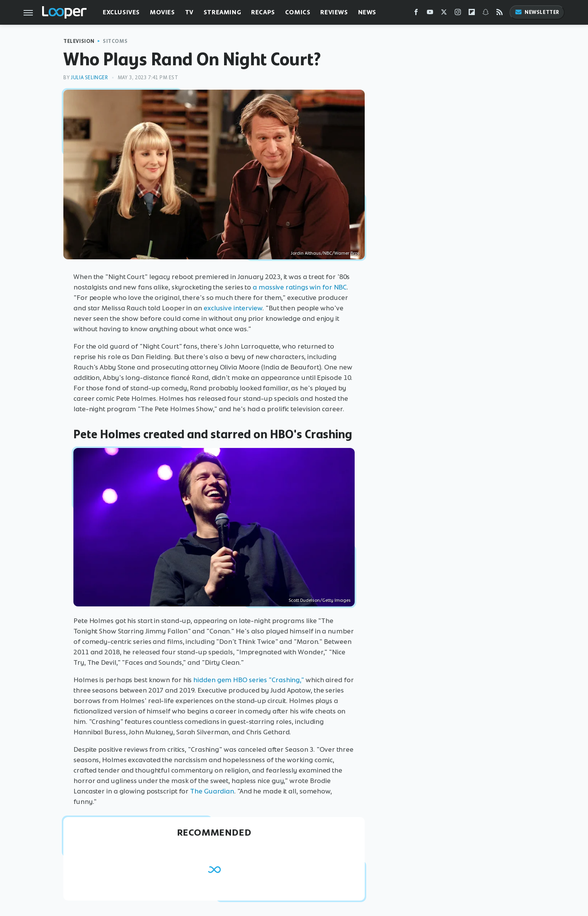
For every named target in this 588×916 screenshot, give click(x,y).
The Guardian (212, 791)
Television (79, 41)
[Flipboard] (472, 14)
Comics (298, 12)
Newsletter (537, 12)
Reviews (334, 12)
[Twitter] (444, 14)
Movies (162, 12)
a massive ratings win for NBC (300, 287)
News (367, 12)
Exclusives (121, 12)
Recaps (263, 12)
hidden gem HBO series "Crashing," (249, 680)
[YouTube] (430, 14)
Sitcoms (115, 41)
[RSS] (500, 14)
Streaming (222, 12)
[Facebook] (416, 14)
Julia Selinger (89, 77)
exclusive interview (233, 308)
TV (189, 12)
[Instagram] (458, 14)
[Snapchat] (486, 14)
